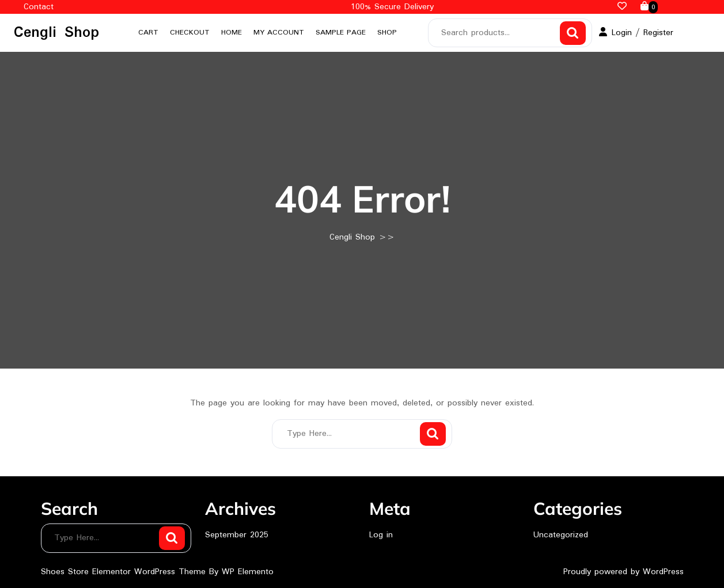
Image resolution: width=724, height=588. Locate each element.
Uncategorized (561, 535)
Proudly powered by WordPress (623, 572)
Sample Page (341, 33)
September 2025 (237, 535)
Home (232, 33)
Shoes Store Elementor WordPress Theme (125, 572)
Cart (148, 33)
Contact (39, 7)
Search (573, 33)
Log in (381, 535)
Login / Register (636, 33)
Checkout (190, 33)
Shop (387, 33)
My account (279, 33)
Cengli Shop (56, 33)
